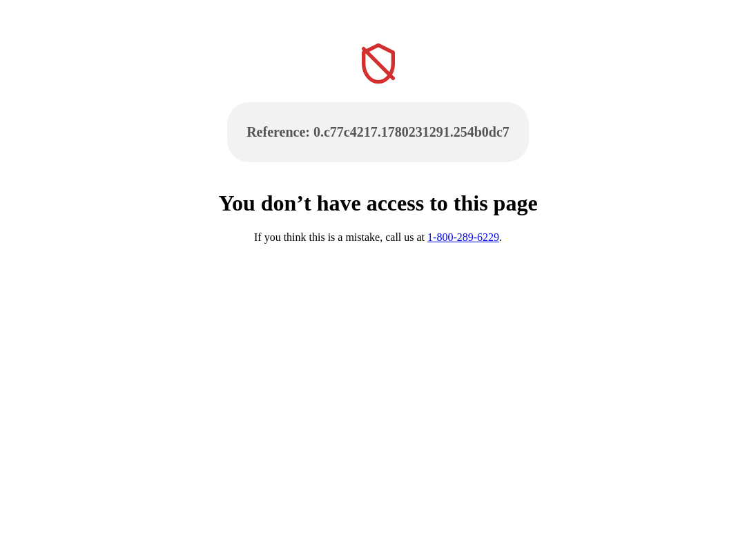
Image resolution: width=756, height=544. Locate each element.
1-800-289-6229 (463, 237)
